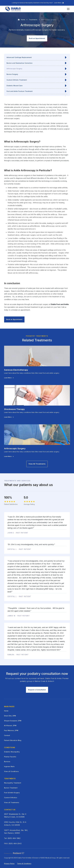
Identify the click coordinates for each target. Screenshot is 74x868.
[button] (68, 9)
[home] (13, 9)
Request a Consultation (37, 690)
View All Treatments (37, 464)
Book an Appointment (37, 38)
